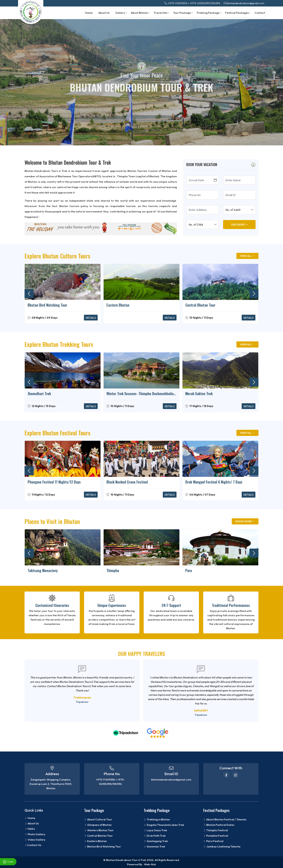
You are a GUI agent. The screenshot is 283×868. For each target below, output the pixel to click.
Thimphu (113, 570)
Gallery (121, 13)
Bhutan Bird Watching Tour (47, 305)
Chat (8, 862)
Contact (260, 13)
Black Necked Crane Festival (127, 482)
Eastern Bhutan (118, 305)
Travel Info (161, 13)
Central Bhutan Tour (200, 305)
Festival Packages (238, 13)
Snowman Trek (154, 846)
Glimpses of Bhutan (98, 825)
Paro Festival (213, 841)
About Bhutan (140, 13)
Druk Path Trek (155, 836)
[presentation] (29, 294)
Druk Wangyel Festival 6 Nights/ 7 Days (214, 482)
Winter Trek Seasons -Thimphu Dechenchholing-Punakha (141, 394)
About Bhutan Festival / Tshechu (225, 819)
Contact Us (33, 845)
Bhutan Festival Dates (219, 825)
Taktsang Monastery (43, 570)
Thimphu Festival (216, 830)
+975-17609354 (176, 3)
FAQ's (30, 829)
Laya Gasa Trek (155, 830)
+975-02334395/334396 (205, 3)
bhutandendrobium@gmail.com (244, 3)
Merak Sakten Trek (199, 394)
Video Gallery (35, 840)
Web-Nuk (150, 864)
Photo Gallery (35, 834)
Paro (189, 570)
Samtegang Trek (156, 841)
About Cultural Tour (98, 819)
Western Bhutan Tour (99, 830)
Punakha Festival (216, 836)
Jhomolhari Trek (39, 394)
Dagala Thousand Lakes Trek (164, 825)
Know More (245, 521)
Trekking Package (209, 13)
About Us (104, 13)
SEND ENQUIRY (239, 224)
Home (89, 13)
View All (247, 256)
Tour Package (183, 13)
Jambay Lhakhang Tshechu (222, 846)
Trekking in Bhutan (157, 819)
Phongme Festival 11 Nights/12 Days (54, 482)
